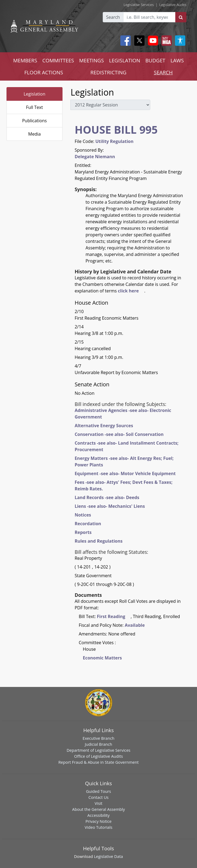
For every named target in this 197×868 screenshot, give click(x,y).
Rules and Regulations (99, 541)
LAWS (177, 60)
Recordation (88, 524)
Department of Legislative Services (99, 750)
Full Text (35, 107)
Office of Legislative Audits (99, 756)
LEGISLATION (125, 60)
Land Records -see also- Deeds (107, 497)
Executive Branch (99, 738)
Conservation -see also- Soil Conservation (119, 434)
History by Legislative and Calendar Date (123, 271)
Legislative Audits (173, 5)
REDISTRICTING (109, 72)
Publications (34, 121)
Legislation (35, 94)
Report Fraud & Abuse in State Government (99, 762)
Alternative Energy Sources (104, 426)
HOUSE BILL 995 (116, 129)
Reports (83, 532)
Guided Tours (98, 791)
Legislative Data (109, 856)
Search (113, 17)
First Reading (111, 616)
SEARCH (163, 72)
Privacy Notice (98, 821)
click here (128, 291)
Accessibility (99, 815)
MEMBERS (25, 60)
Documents (88, 595)
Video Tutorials (99, 827)
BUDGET (155, 60)
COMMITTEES (58, 60)
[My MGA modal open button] (165, 41)
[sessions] (110, 105)
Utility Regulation (114, 141)
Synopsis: (86, 189)
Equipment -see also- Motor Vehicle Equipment (125, 473)
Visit (98, 803)
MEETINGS (91, 60)
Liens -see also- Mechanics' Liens (110, 506)
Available (135, 625)
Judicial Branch (99, 744)
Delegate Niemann (95, 157)
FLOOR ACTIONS (44, 72)
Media (35, 134)
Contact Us (98, 797)
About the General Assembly (98, 809)
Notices (83, 515)
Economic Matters (102, 658)
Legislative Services (139, 5)
